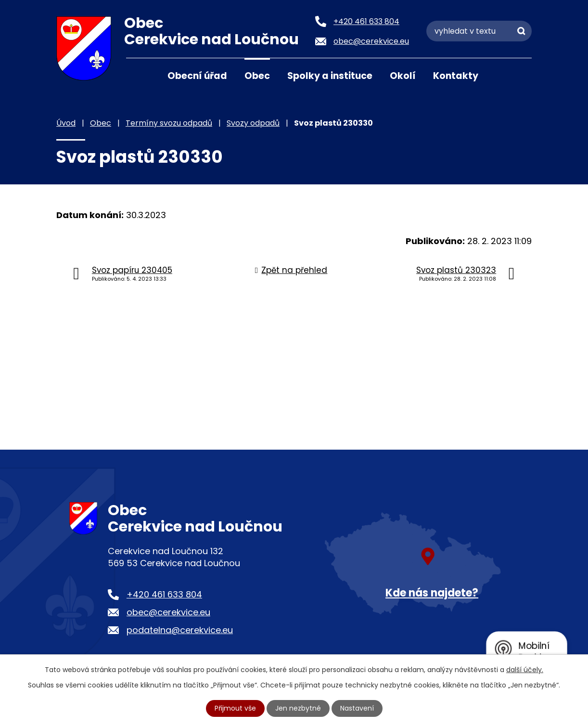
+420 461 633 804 (164, 594)
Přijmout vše (235, 708)
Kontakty (456, 76)
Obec (257, 76)
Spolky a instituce (330, 76)
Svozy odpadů (253, 123)
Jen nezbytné (298, 708)
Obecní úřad (197, 76)
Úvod (138, 75)
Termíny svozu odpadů (169, 123)
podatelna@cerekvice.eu (180, 630)
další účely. (525, 670)
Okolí (403, 76)
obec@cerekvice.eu (168, 612)
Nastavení (357, 708)
